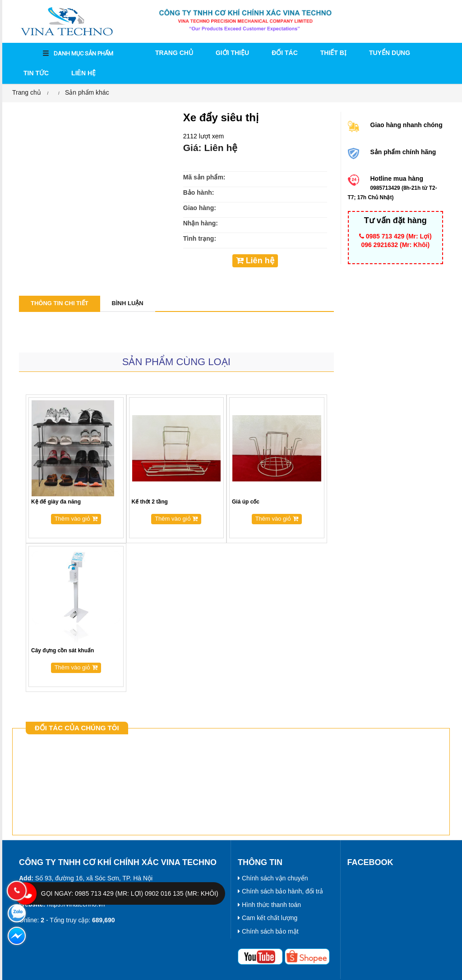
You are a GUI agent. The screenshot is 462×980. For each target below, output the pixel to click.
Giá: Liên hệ (210, 148)
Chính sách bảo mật (268, 931)
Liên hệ (83, 73)
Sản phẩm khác (87, 92)
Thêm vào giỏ (76, 519)
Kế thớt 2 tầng (150, 502)
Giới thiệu (232, 53)
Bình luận (128, 303)
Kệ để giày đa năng (56, 502)
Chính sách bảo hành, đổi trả (280, 891)
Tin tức (36, 73)
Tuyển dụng (390, 53)
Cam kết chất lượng (268, 918)
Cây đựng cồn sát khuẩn (62, 650)
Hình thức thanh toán (269, 905)
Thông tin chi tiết (60, 303)
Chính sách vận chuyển (273, 878)
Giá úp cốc (246, 502)
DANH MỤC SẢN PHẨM (78, 54)
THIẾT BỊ (333, 53)
